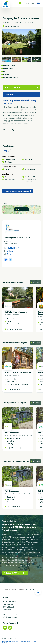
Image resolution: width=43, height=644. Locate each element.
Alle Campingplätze (31, 590)
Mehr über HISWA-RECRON (15, 573)
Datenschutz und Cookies (10, 641)
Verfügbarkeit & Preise (21, 88)
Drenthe (16, 375)
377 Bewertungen (14, 26)
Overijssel (17, 315)
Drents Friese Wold (26, 435)
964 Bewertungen (15, 390)
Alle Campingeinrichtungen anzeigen (18, 191)
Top (38, 591)
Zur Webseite (21, 94)
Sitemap (5, 643)
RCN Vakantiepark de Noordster (18, 372)
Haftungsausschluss (25, 641)
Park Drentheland (12, 433)
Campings (34, 3)
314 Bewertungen (15, 448)
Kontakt (35, 641)
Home (14, 590)
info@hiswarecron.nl (10, 617)
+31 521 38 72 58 (13, 248)
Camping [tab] (6, 151)
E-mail (9, 254)
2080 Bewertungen (15, 329)
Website (10, 251)
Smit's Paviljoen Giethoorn (16, 312)
